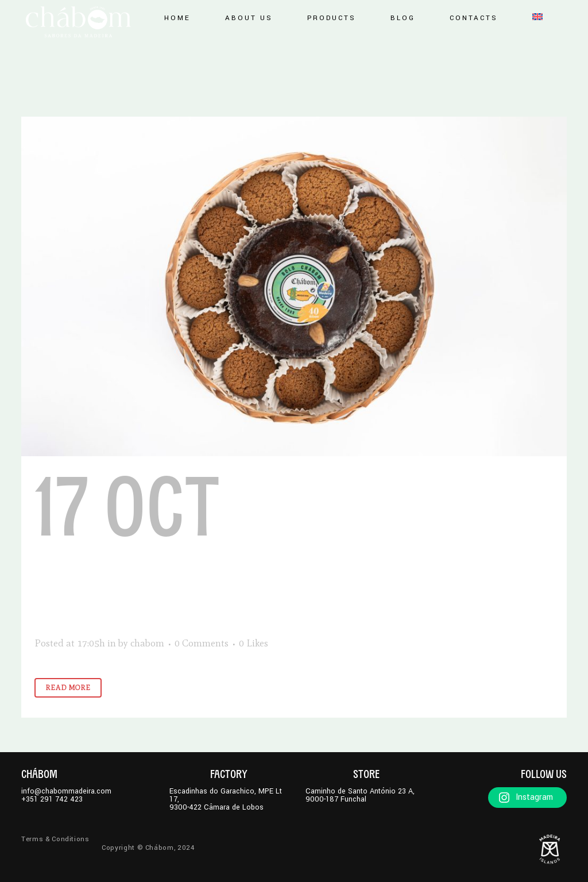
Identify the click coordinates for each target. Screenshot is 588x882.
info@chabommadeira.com (66, 791)
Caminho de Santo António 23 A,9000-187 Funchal (360, 795)
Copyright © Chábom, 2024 (148, 848)
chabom (147, 643)
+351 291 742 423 (52, 799)
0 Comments (202, 643)
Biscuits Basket (248, 548)
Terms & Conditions (55, 839)
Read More (68, 688)
